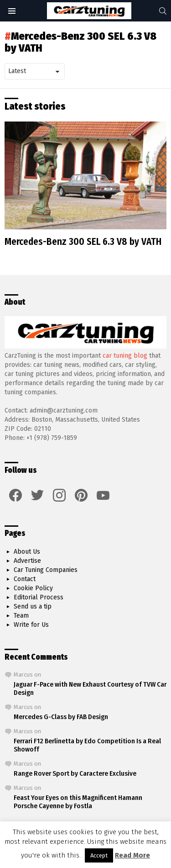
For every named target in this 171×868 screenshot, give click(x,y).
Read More (132, 855)
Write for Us (31, 625)
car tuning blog (125, 356)
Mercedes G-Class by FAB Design (61, 717)
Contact (25, 579)
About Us (27, 552)
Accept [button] (99, 855)
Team (21, 616)
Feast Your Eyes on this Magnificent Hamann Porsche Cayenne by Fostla (78, 802)
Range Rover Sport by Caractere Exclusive (75, 773)
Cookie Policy (33, 588)
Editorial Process (39, 597)
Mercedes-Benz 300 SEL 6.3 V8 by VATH (83, 242)
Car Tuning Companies (46, 570)
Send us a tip (33, 606)
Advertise (27, 561)
